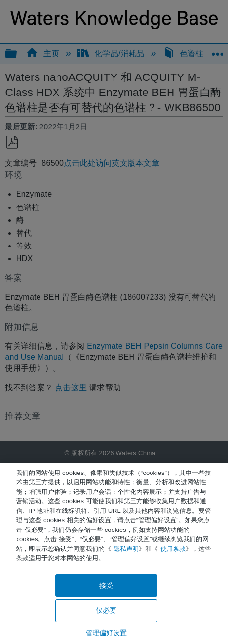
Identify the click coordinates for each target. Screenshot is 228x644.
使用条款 (173, 549)
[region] (114, 554)
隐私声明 (126, 549)
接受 (106, 586)
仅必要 (106, 610)
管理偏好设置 (106, 633)
